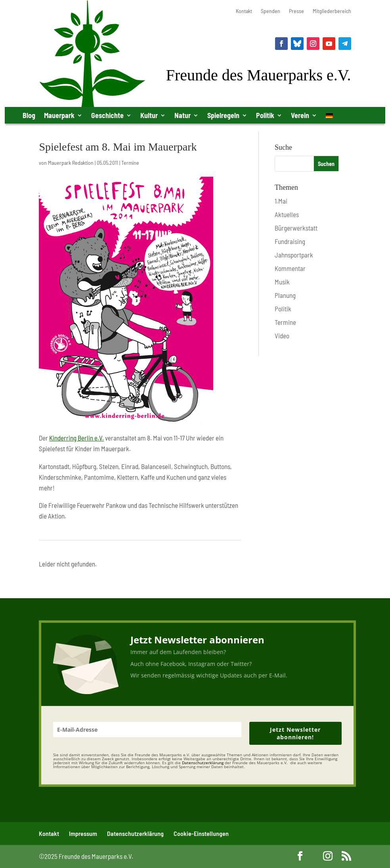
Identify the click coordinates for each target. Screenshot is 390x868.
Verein (300, 115)
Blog (29, 115)
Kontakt (244, 11)
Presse (296, 11)
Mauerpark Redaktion (71, 163)
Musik (282, 282)
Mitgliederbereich (332, 11)
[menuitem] (329, 117)
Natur (183, 115)
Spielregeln (223, 115)
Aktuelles (287, 214)
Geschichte (107, 115)
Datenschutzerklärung (135, 833)
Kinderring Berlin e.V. (76, 438)
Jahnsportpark (294, 255)
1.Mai (281, 201)
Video (282, 336)
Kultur (149, 115)
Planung (285, 295)
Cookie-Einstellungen (201, 833)
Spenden (271, 11)
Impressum (83, 833)
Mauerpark (59, 115)
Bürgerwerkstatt (296, 228)
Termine (130, 163)
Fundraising (290, 241)
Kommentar (290, 268)
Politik (265, 115)
